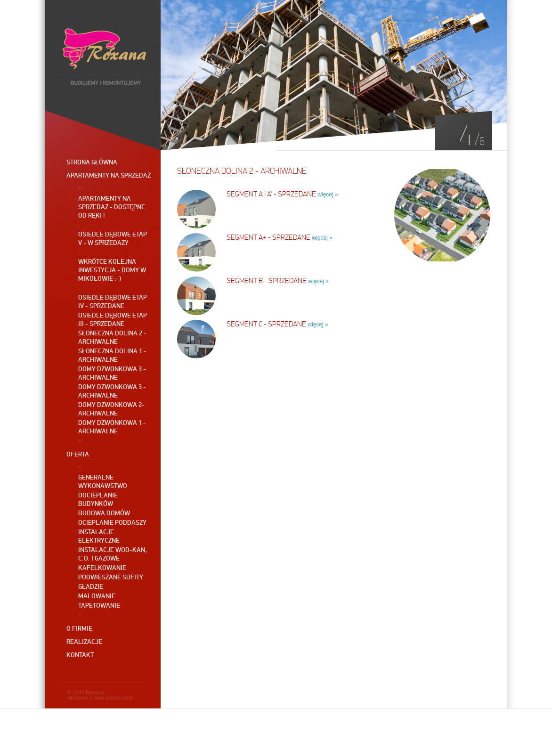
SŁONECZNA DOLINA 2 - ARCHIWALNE (112, 337)
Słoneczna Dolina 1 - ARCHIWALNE (112, 355)
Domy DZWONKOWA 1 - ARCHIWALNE (112, 427)
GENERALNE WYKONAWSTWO (103, 481)
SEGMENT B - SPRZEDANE (267, 281)
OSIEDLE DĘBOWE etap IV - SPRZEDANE (113, 301)
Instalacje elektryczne (99, 536)
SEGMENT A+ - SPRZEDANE (268, 237)
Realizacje (84, 642)
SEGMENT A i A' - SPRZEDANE (271, 194)
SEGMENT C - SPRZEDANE (266, 324)
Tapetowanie (99, 605)
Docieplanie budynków (98, 499)
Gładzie (91, 586)
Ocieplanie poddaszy (112, 522)
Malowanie (97, 596)
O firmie (79, 628)
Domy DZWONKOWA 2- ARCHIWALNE (111, 409)
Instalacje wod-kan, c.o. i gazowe (113, 554)
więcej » (328, 195)
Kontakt (80, 655)
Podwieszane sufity (111, 577)
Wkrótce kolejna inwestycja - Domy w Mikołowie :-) (112, 270)
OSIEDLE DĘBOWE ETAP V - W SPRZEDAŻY (113, 238)
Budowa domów (104, 513)
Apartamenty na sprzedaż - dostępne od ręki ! (112, 207)
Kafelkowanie (102, 568)
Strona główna (92, 162)
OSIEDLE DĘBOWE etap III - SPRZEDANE (113, 319)
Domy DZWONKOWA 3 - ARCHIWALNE (112, 373)
